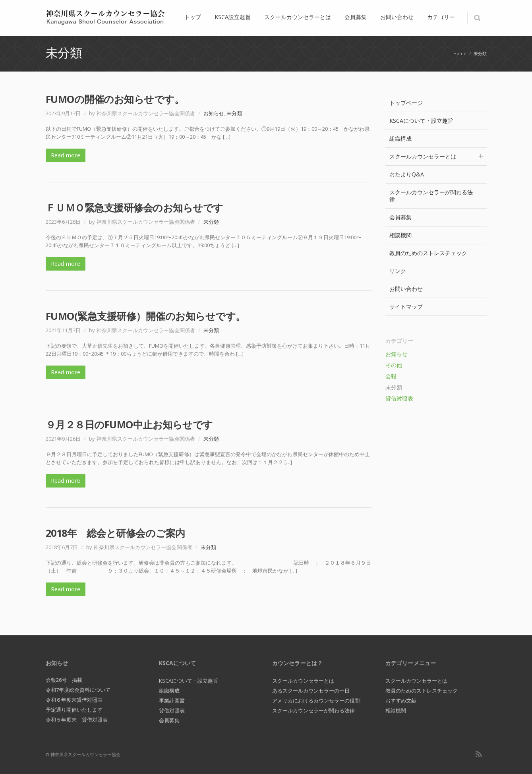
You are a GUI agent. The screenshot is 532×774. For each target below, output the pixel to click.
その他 (394, 365)
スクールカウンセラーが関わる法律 (431, 196)
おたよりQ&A (407, 174)
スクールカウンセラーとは (436, 156)
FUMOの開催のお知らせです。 (115, 99)
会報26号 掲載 (64, 680)
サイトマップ (406, 307)
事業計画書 (172, 700)
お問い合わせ (406, 289)
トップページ (406, 103)
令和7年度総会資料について (78, 690)
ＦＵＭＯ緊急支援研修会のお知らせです (134, 207)
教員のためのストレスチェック (429, 253)
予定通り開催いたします (74, 710)
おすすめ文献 (401, 700)
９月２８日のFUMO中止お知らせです (129, 424)
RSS (479, 754)
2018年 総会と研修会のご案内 (115, 533)
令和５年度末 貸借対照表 (77, 720)
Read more (66, 155)
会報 (391, 376)
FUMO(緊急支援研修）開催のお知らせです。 (146, 316)
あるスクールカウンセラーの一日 (311, 691)
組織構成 (400, 138)
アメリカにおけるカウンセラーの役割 (316, 700)
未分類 (234, 113)
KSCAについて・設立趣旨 (422, 121)
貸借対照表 (399, 398)
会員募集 (400, 217)
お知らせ (214, 113)
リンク (398, 271)
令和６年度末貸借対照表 (74, 700)
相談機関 (400, 235)
